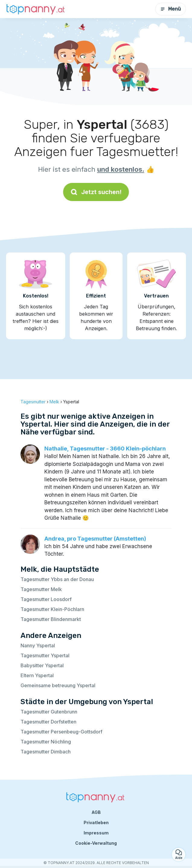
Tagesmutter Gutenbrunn (49, 712)
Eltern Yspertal (37, 675)
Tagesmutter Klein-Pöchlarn (52, 609)
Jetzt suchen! (96, 192)
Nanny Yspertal (38, 645)
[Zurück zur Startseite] (36, 9)
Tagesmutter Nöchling (46, 742)
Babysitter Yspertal (42, 665)
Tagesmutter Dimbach (46, 752)
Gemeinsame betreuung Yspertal (58, 685)
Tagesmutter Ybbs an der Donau (57, 579)
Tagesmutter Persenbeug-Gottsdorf (61, 732)
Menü (171, 9)
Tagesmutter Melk (41, 589)
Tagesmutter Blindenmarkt (51, 619)
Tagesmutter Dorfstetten (48, 722)
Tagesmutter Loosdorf (46, 599)
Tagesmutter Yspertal (45, 655)
